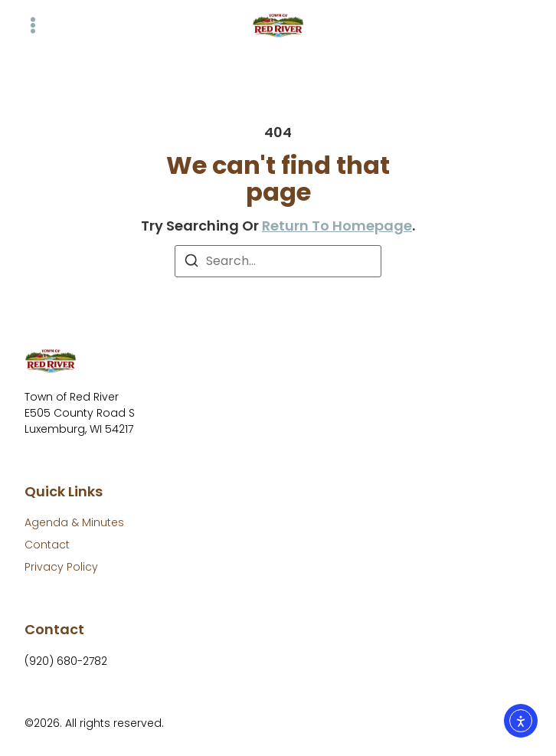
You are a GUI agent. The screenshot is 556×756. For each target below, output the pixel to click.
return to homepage (337, 226)
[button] (33, 25)
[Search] (191, 263)
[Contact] (47, 545)
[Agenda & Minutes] (74, 523)
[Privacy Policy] (61, 567)
